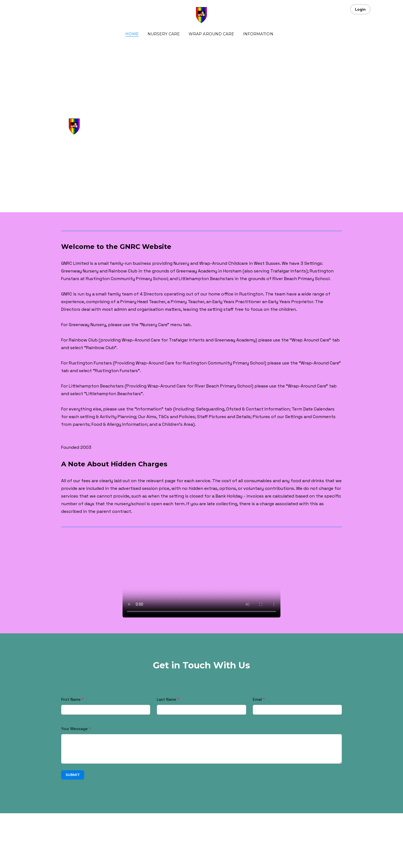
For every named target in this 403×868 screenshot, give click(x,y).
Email (257, 699)
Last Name (167, 699)
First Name (71, 699)
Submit (73, 775)
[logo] (201, 16)
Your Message (74, 729)
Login (360, 9)
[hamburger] (37, 9)
